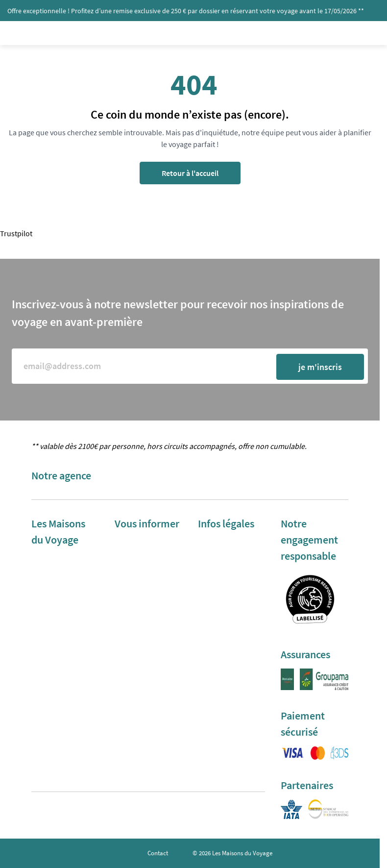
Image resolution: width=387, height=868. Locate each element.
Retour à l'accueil (190, 173)
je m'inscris (320, 367)
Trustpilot (16, 233)
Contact (158, 853)
